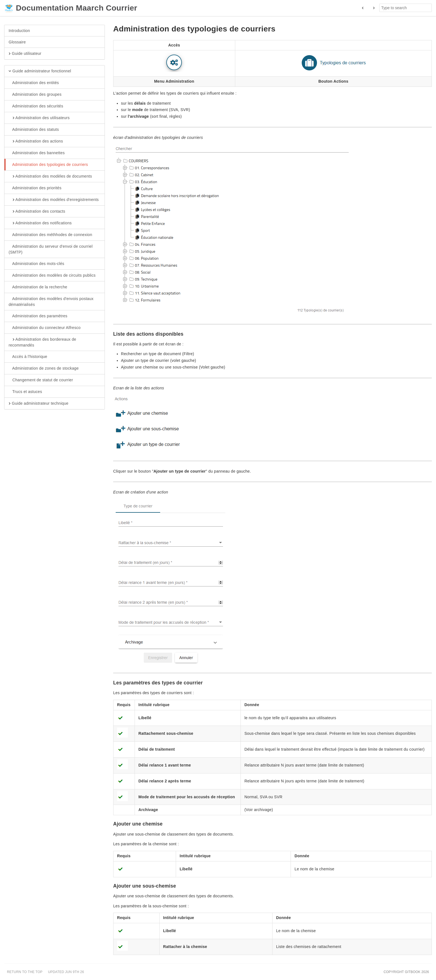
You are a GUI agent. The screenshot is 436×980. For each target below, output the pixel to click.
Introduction (19, 31)
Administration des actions (36, 141)
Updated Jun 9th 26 (66, 972)
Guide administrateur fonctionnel (40, 71)
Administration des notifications (40, 223)
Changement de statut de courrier (41, 380)
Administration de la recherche (38, 287)
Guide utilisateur (25, 54)
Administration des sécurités (36, 106)
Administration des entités (34, 83)
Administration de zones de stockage (44, 369)
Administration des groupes (35, 95)
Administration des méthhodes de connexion (50, 235)
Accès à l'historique (28, 357)
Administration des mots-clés (36, 264)
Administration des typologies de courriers (48, 165)
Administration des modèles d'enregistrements (54, 200)
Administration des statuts (34, 130)
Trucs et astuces (25, 392)
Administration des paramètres (38, 316)
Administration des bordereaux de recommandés (42, 342)
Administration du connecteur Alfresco (45, 328)
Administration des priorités (35, 188)
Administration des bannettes (37, 153)
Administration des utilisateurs (39, 118)
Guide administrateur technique (39, 404)
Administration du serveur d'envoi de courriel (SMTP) (51, 249)
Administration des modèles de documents (50, 176)
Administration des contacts (37, 212)
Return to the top (25, 972)
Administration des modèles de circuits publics (52, 276)
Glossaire (17, 42)
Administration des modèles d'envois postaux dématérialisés (51, 301)
